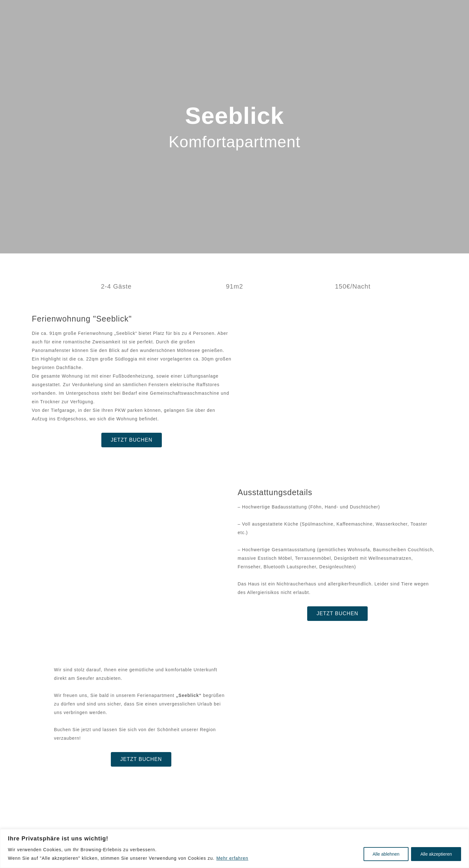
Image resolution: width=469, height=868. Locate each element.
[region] (235, 849)
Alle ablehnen (386, 854)
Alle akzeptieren (436, 854)
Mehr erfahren (232, 858)
